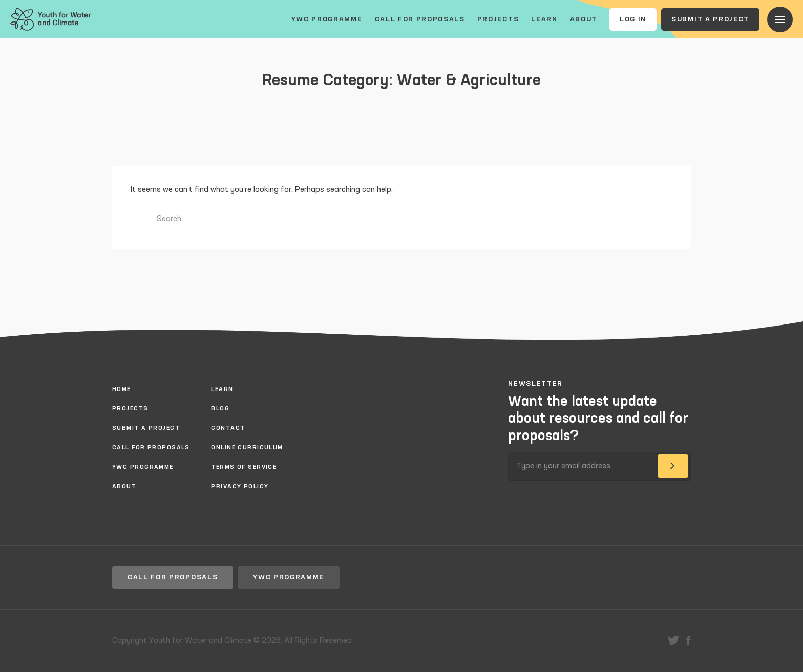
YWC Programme (327, 19)
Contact (228, 428)
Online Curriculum (247, 448)
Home (122, 389)
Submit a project (710, 19)
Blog (220, 409)
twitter (673, 640)
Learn (544, 19)
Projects (498, 19)
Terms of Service (244, 467)
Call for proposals (420, 19)
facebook (689, 640)
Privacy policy (240, 487)
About (584, 19)
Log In (633, 19)
